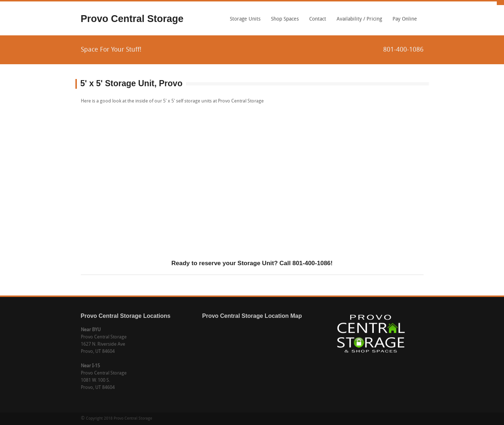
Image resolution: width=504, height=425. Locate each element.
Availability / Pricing (359, 19)
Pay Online (405, 19)
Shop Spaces (285, 19)
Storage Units (243, 22)
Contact (318, 19)
